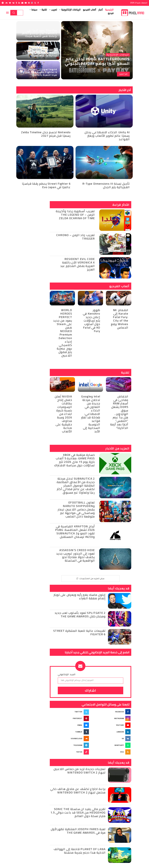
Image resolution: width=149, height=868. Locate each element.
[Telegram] (3, 3)
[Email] (22, 3)
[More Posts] (91, 579)
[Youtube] (26, 3)
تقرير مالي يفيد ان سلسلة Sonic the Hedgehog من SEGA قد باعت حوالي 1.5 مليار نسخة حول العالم (78, 812)
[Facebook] (38, 3)
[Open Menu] (7, 13)
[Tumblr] (16, 3)
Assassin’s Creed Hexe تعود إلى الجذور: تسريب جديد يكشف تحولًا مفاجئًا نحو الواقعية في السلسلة (76, 555)
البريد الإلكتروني (67, 674)
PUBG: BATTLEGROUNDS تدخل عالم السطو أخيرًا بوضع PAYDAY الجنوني (97, 61)
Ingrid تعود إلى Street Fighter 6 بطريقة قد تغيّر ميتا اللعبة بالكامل (41, 72)
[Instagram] (32, 3)
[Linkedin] (19, 3)
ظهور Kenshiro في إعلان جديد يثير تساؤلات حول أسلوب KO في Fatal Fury (91, 320)
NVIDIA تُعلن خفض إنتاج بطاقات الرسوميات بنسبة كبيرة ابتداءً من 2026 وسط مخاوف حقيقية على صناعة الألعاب (63, 414)
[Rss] (111, 752)
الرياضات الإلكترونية (71, 10)
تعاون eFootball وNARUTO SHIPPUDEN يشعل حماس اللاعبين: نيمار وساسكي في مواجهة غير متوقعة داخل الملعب (76, 509)
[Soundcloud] (6, 3)
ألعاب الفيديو (89, 10)
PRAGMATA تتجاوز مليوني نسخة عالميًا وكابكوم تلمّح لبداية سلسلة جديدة (40, 53)
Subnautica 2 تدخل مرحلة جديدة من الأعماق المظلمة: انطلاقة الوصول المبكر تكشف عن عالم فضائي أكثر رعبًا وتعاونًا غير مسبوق (75, 485)
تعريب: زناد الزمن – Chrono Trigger (76, 237)
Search (14, 13)
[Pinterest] (29, 3)
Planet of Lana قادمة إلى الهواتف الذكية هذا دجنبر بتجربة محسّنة (80, 851)
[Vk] (13, 3)
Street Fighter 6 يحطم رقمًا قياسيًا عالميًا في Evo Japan (46, 185)
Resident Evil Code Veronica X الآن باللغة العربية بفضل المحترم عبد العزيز (78, 264)
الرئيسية (109, 10)
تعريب (54, 10)
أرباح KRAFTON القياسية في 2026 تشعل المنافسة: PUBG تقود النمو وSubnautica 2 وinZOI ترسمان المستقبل (75, 532)
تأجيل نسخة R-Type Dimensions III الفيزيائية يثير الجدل (106, 185)
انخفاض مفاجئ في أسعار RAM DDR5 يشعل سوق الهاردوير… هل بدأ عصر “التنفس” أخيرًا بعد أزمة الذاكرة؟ (119, 412)
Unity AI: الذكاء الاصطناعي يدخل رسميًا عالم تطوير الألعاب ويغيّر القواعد (107, 136)
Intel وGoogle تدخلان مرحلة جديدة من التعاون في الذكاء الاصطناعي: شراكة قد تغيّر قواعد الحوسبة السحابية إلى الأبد (91, 414)
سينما (34, 10)
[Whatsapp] (111, 745)
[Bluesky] (10, 3)
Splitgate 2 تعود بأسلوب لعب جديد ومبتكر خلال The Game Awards (80, 615)
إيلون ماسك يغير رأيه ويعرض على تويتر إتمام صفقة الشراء (80, 596)
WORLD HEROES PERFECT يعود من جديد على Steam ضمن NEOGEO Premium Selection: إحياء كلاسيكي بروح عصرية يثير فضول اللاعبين (63, 333)
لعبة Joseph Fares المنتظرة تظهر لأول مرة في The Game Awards (78, 831)
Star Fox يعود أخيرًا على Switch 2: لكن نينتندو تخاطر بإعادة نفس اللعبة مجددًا (40, 33)
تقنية (44, 10)
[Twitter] (35, 3)
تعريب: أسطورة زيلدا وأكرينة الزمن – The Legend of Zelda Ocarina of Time (75, 215)
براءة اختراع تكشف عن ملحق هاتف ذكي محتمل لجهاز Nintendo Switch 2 (78, 791)
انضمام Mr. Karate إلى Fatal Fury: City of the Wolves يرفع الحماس (120, 319)
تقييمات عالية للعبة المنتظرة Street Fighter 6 (79, 632)
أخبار (101, 10)
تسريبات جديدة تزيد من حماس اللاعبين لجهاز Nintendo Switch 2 (80, 771)
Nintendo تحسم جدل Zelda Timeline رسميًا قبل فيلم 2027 (46, 134)
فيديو (111, 13)
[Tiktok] (70, 752)
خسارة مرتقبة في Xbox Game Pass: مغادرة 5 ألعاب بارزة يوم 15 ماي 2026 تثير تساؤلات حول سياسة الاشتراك (74, 460)
